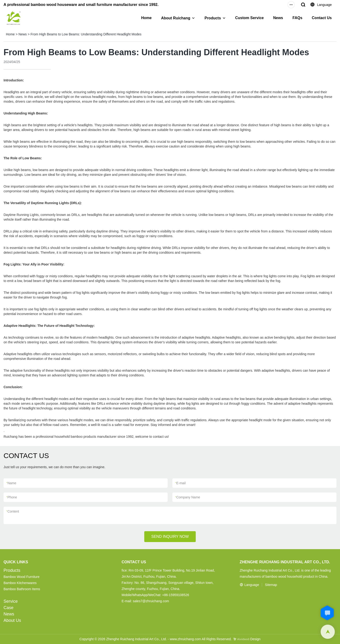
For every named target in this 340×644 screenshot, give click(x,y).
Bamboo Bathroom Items (22, 589)
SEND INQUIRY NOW (170, 537)
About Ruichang (176, 18)
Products (213, 18)
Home (146, 18)
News (278, 18)
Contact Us (322, 18)
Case (8, 608)
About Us (12, 620)
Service (11, 601)
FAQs (297, 18)
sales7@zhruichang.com (151, 601)
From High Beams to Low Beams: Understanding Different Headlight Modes (86, 34)
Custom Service (249, 18)
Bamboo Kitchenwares (20, 583)
